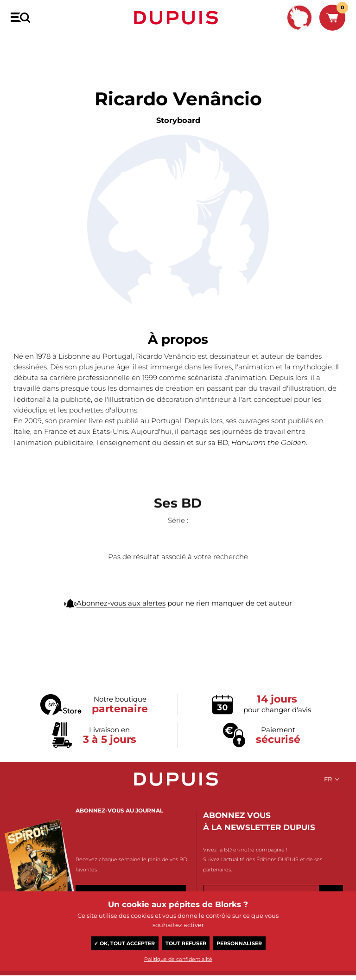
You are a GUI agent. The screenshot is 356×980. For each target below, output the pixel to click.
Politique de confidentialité (178, 959)
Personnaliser (239, 943)
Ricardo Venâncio (69, 45)
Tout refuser (186, 943)
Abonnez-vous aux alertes (121, 624)
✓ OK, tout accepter (124, 943)
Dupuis (178, 18)
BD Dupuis (24, 45)
